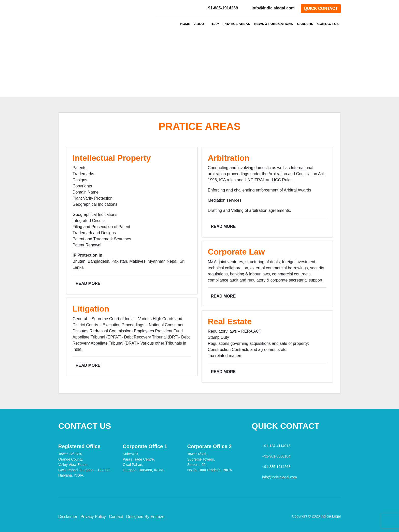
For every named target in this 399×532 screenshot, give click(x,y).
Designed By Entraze (145, 517)
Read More (88, 283)
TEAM (215, 24)
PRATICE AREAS (238, 24)
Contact (116, 517)
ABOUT (200, 24)
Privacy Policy (93, 517)
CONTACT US (328, 24)
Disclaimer (68, 517)
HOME (185, 24)
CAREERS (305, 24)
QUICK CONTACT (321, 9)
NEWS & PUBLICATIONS (274, 24)
